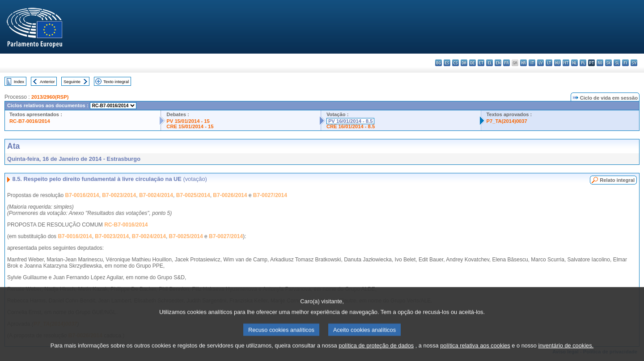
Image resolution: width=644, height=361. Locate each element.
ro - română (600, 63)
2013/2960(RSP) (50, 97)
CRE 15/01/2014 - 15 (190, 126)
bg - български (439, 63)
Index (19, 82)
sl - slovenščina (617, 63)
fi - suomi (625, 63)
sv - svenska (634, 63)
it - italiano (532, 63)
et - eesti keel (481, 63)
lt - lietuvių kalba (549, 63)
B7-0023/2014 (119, 195)
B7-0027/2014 (270, 195)
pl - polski (583, 63)
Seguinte (72, 82)
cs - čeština (455, 63)
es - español (447, 63)
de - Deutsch (472, 63)
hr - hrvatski (523, 63)
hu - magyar (557, 63)
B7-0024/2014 (156, 195)
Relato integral (617, 180)
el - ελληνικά (489, 63)
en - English (498, 63)
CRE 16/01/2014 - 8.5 (351, 126)
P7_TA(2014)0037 (507, 121)
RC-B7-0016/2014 (30, 121)
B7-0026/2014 (230, 195)
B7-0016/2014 (82, 195)
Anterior (47, 82)
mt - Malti (566, 63)
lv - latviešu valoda (540, 63)
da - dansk (464, 63)
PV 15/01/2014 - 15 (188, 121)
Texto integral (116, 82)
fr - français (506, 63)
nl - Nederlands (574, 63)
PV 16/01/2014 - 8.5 (351, 121)
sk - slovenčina (608, 63)
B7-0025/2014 (193, 195)
